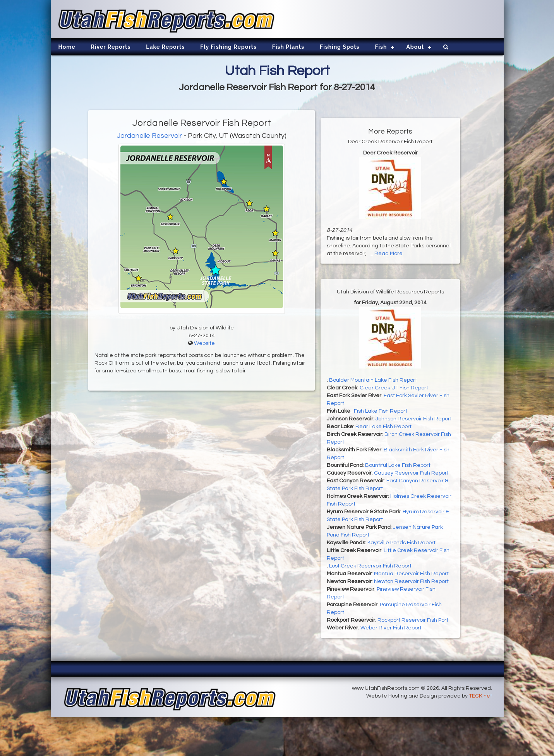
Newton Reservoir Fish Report (411, 581)
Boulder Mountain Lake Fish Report (373, 380)
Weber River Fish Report (391, 628)
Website (204, 343)
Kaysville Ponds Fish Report (401, 543)
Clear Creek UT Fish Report (394, 388)
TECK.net (480, 696)
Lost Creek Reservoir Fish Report (370, 566)
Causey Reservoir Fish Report (411, 473)
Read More (388, 254)
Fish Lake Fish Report (381, 411)
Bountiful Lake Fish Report (398, 465)
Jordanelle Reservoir (149, 136)
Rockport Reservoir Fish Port (413, 620)
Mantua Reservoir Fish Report (411, 574)
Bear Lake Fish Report (383, 427)
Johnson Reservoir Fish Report (414, 419)
